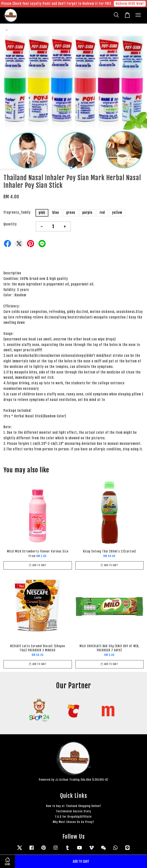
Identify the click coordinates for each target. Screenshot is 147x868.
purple (87, 213)
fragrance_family (17, 212)
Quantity (10, 224)
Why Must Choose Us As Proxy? (73, 822)
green (71, 213)
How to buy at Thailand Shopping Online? (74, 806)
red (102, 213)
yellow (117, 213)
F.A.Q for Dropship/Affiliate (73, 817)
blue (56, 213)
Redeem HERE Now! (130, 4)
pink (42, 213)
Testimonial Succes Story (73, 811)
